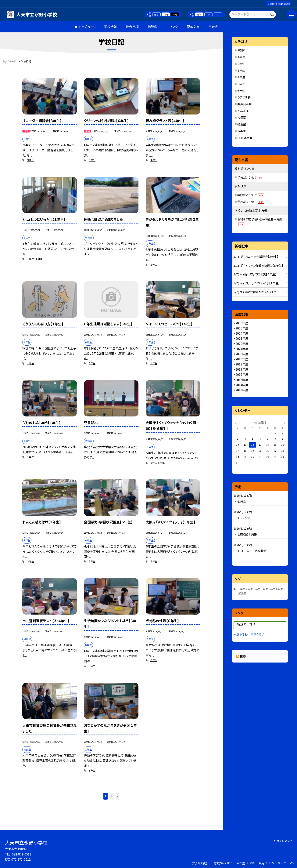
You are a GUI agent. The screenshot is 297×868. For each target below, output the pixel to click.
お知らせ (243, 50)
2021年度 (242, 349)
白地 (166, 14)
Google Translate (279, 4)
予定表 (213, 27)
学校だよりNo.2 (251, 195)
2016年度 (242, 374)
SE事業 (39, 259)
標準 (199, 14)
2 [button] (112, 796)
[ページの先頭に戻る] (292, 863)
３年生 (30, 160)
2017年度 (242, 369)
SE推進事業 (245, 138)
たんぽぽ (243, 111)
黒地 (175, 14)
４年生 (154, 160)
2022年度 (242, 343)
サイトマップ (284, 841)
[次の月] (285, 422)
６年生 (92, 160)
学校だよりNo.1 (251, 202)
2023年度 (242, 338)
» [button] (118, 796)
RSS (243, 656)
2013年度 (242, 390)
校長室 (242, 117)
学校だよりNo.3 (251, 177)
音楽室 (242, 131)
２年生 (241, 64)
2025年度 (242, 328)
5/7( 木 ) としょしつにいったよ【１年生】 (257, 283)
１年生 (30, 259)
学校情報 (110, 27)
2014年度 (242, 385)
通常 (156, 14)
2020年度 (242, 354)
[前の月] (235, 422)
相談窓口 (154, 27)
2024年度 (242, 333)
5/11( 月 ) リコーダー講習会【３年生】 (256, 257)
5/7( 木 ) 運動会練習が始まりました (255, 292)
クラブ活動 (244, 97)
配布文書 (193, 27)
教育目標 (132, 27)
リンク (174, 27)
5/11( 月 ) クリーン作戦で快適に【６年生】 (258, 265)
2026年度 (242, 323)
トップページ (88, 27)
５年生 (154, 463)
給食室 (242, 124)
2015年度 (242, 380)
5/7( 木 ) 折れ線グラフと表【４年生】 (255, 274)
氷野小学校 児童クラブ (249, 634)
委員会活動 (244, 104)
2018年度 (242, 364)
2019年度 (242, 359)
